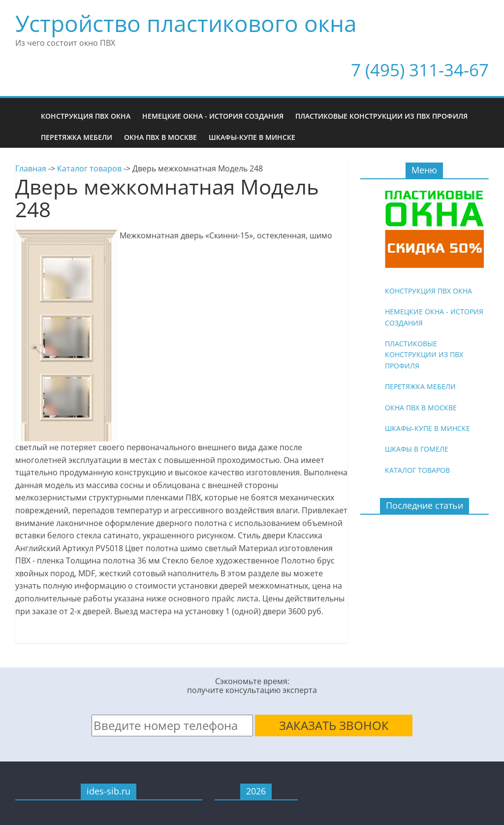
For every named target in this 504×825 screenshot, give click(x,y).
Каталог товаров (89, 168)
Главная (31, 168)
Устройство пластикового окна (186, 23)
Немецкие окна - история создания (213, 116)
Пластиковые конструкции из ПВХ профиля (381, 116)
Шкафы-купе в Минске (252, 137)
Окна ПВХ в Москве (160, 137)
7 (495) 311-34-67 (420, 70)
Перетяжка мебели (77, 137)
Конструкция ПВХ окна (86, 116)
